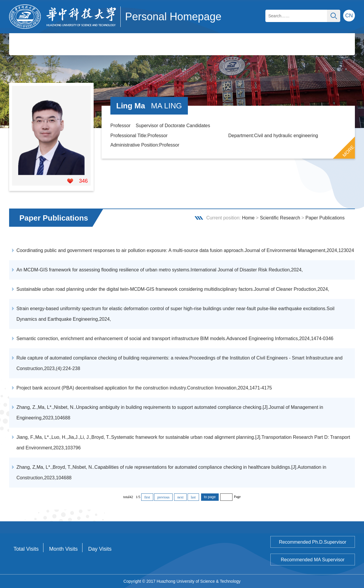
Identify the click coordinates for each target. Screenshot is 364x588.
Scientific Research (280, 218)
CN (349, 16)
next (180, 497)
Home (248, 218)
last (193, 497)
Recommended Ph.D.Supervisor (312, 542)
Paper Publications (325, 218)
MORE (348, 151)
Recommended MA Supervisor (313, 560)
